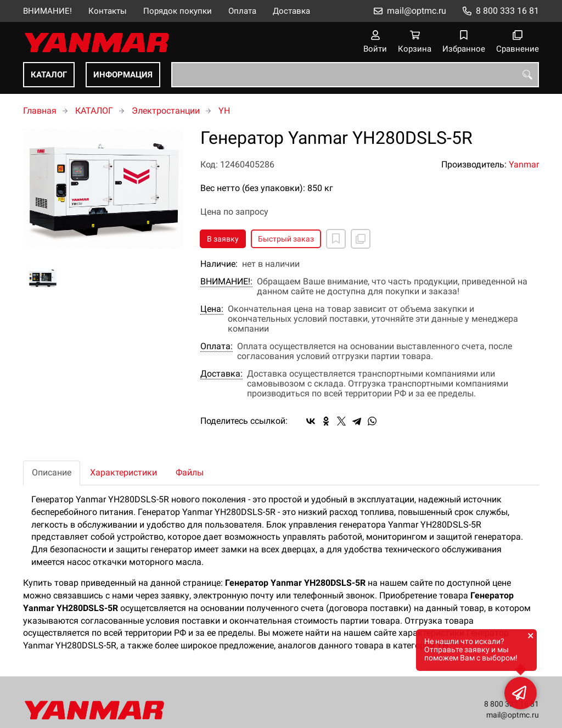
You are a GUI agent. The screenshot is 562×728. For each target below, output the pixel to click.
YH (224, 111)
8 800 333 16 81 (507, 11)
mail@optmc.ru (417, 11)
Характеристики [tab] (123, 472)
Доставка (291, 11)
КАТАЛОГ (49, 75)
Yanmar (524, 164)
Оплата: (217, 346)
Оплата (242, 11)
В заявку (223, 239)
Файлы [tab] (190, 472)
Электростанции (166, 111)
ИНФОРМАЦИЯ (123, 75)
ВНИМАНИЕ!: (226, 282)
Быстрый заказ (286, 239)
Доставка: (221, 374)
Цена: (212, 309)
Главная (40, 111)
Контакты (108, 11)
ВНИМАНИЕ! (47, 11)
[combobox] (355, 75)
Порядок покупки (178, 11)
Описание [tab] (52, 472)
